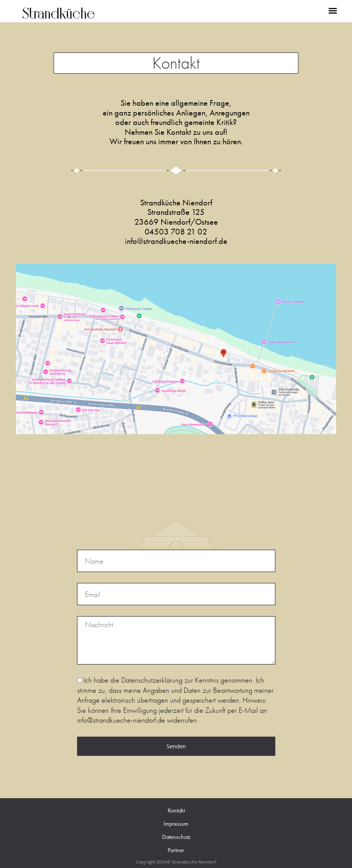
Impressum (176, 824)
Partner (176, 850)
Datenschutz (176, 837)
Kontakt (176, 810)
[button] (333, 11)
